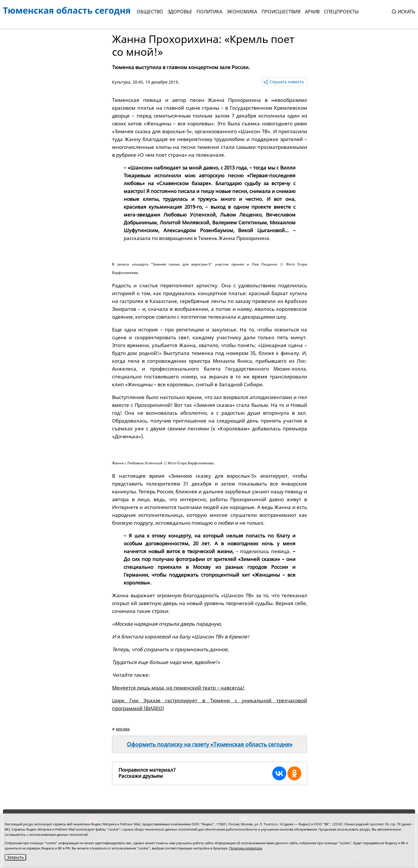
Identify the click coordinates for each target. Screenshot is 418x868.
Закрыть (15, 857)
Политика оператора (246, 848)
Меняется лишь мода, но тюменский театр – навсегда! (178, 688)
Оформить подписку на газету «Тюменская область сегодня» (210, 744)
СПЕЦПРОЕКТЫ (341, 12)
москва (123, 729)
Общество (150, 12)
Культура (121, 82)
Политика (209, 12)
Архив (312, 12)
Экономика (242, 12)
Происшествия (281, 12)
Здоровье (180, 12)
